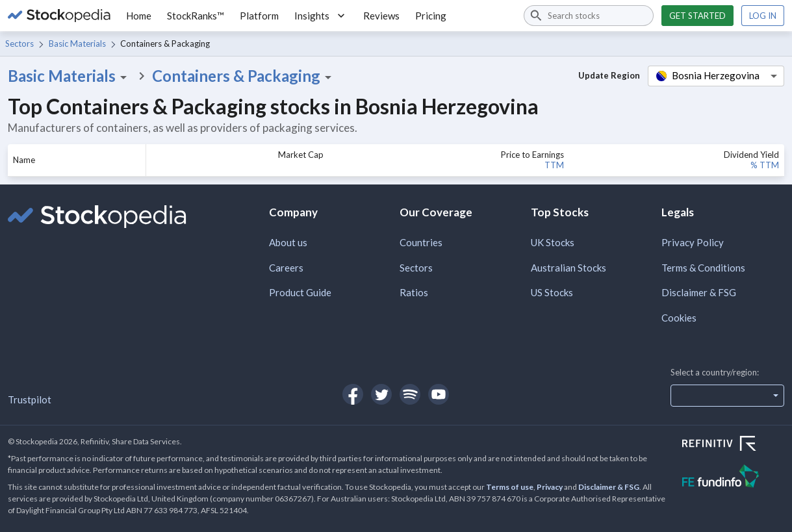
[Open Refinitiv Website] (733, 445)
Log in (763, 16)
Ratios (414, 292)
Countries (421, 242)
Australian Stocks (568, 268)
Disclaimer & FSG (699, 292)
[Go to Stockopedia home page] (59, 16)
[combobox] (589, 16)
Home (139, 16)
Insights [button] (321, 16)
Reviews (381, 16)
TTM (554, 165)
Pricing (431, 16)
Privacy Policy (693, 242)
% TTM (765, 165)
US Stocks (552, 292)
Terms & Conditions (703, 268)
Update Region (609, 75)
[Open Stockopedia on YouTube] (439, 394)
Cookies (679, 318)
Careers (286, 268)
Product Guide (300, 292)
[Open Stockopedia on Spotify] (410, 394)
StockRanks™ (196, 16)
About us (288, 242)
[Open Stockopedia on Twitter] (381, 394)
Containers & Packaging (244, 76)
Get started (697, 16)
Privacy (550, 487)
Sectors (19, 44)
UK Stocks (553, 242)
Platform (259, 16)
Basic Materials (77, 44)
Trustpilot (30, 399)
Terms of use (510, 487)
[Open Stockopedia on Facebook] (353, 394)
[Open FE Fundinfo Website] (733, 478)
